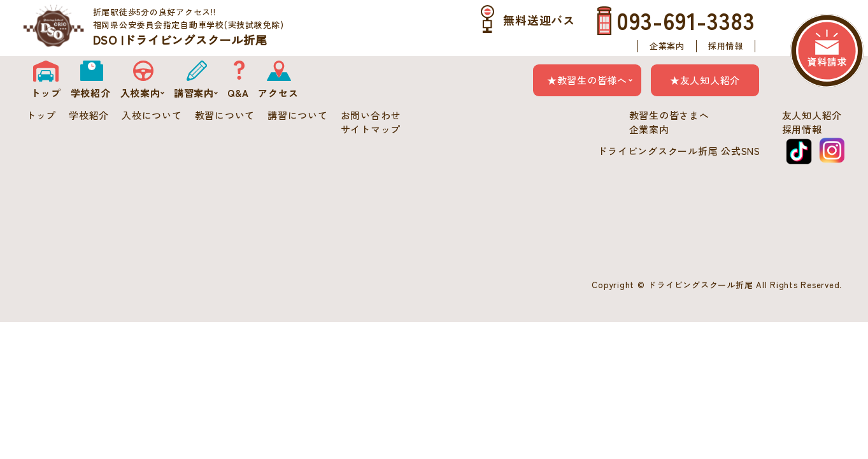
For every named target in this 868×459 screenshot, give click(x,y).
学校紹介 (91, 93)
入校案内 (142, 93)
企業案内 (667, 46)
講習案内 (196, 93)
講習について (298, 115)
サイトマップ (371, 129)
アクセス (278, 93)
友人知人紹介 (812, 115)
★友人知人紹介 (705, 80)
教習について (225, 115)
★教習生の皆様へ (587, 80)
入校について (152, 115)
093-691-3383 (686, 20)
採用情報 (726, 46)
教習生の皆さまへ (669, 115)
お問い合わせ (371, 115)
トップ (46, 93)
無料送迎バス (539, 20)
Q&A (238, 93)
